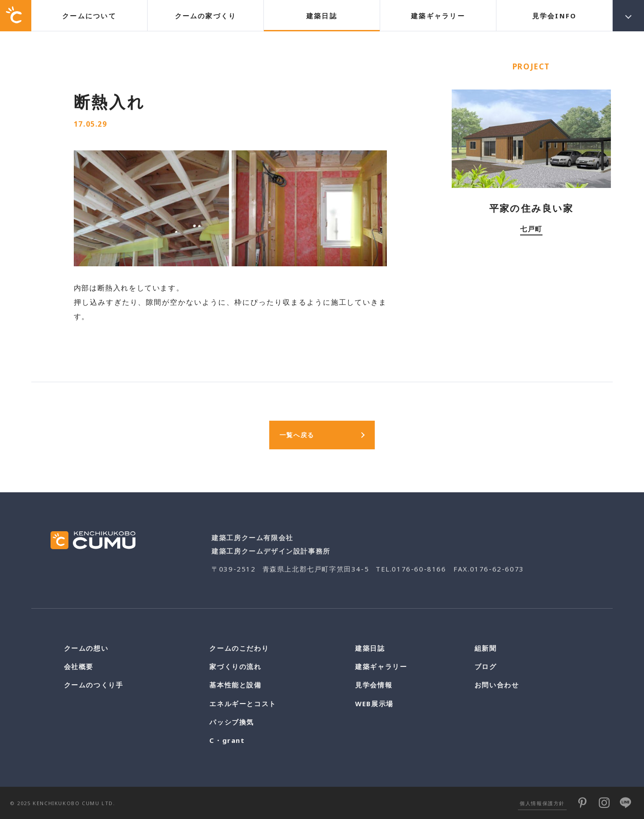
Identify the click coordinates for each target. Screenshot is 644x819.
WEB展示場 (374, 704)
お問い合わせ (497, 685)
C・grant (227, 740)
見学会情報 (374, 685)
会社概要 (79, 666)
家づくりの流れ (235, 666)
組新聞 (486, 648)
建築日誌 (322, 16)
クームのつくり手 (94, 685)
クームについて (89, 16)
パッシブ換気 (232, 722)
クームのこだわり (239, 648)
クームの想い (86, 648)
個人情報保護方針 (542, 803)
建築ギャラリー (438, 16)
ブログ (486, 666)
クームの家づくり (206, 16)
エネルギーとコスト (243, 704)
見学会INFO (555, 16)
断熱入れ (110, 102)
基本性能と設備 (235, 685)
